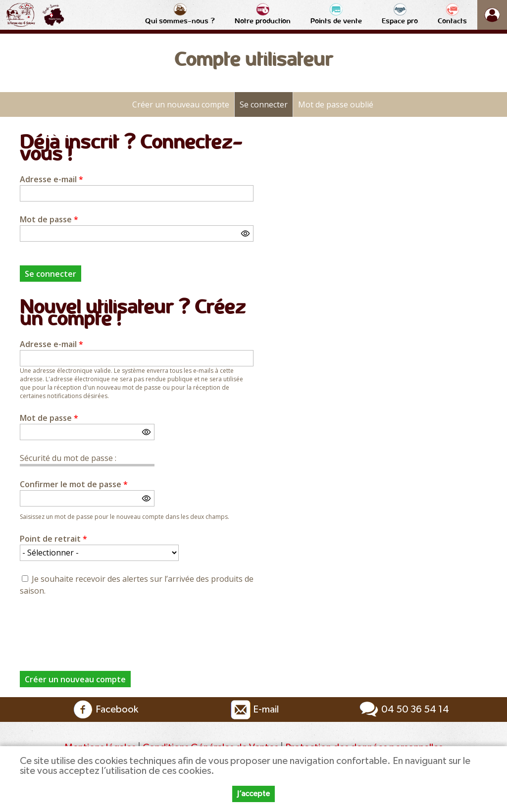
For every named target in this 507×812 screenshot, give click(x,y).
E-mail (253, 710)
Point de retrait (53, 539)
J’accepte (253, 794)
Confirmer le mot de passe (74, 484)
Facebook (104, 710)
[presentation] (95, 628)
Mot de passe (49, 219)
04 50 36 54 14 (403, 710)
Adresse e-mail (51, 179)
